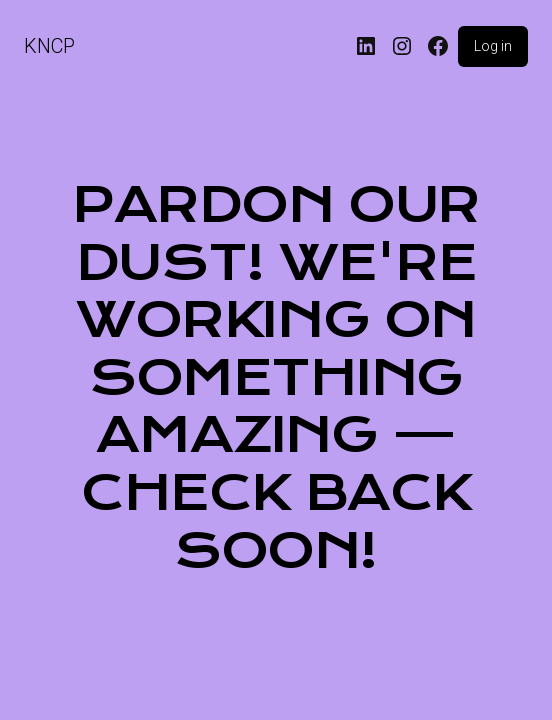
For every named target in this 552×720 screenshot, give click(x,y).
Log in (493, 46)
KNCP (49, 46)
